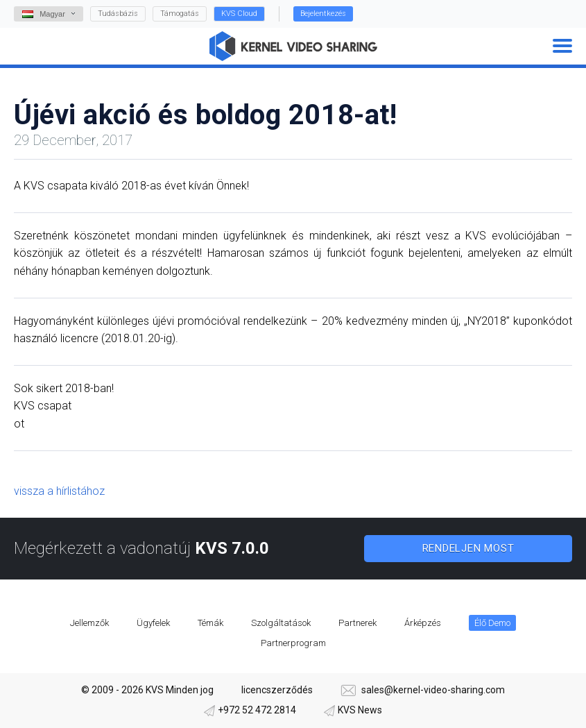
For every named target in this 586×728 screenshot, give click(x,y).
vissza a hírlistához (59, 491)
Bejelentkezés (323, 14)
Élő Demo (492, 623)
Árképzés (423, 623)
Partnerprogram (293, 643)
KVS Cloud (239, 14)
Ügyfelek (153, 623)
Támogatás (180, 14)
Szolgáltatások (281, 623)
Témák (210, 623)
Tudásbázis (118, 14)
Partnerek (357, 623)
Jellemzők (89, 623)
